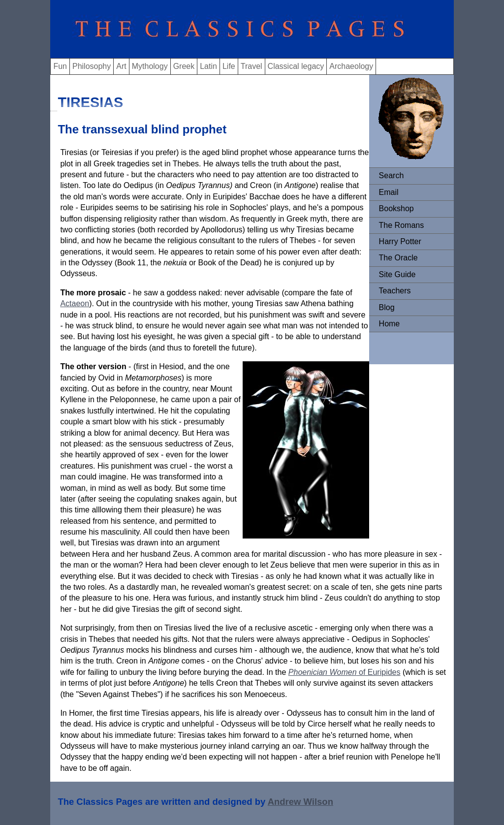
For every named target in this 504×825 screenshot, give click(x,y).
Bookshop (396, 208)
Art (121, 66)
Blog (387, 307)
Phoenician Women (323, 672)
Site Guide (397, 274)
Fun (60, 66)
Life (229, 66)
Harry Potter (400, 241)
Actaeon (75, 303)
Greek (184, 66)
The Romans (402, 225)
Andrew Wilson (300, 802)
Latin (208, 66)
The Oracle (398, 258)
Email (389, 192)
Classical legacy (296, 66)
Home (390, 324)
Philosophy (92, 66)
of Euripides (379, 672)
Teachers (395, 291)
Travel (252, 66)
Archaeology (351, 66)
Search (392, 175)
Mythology (150, 66)
